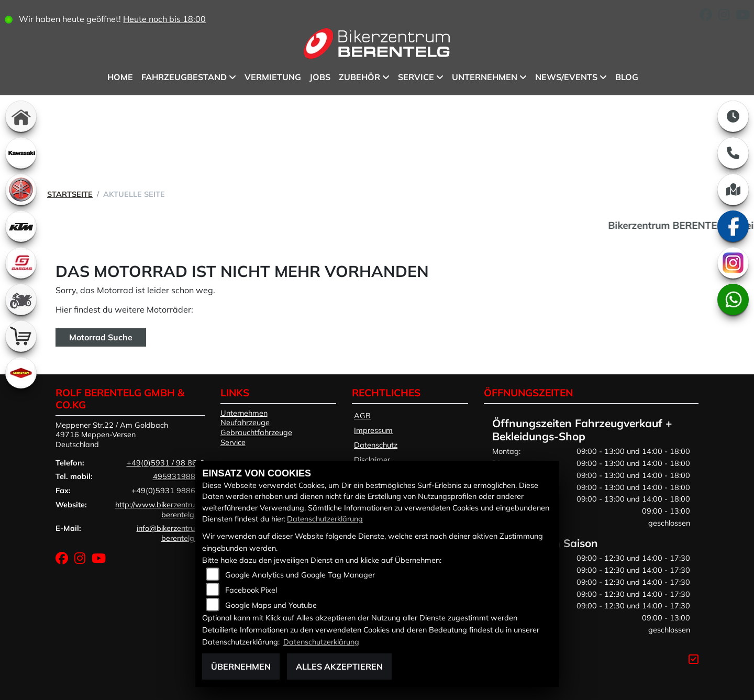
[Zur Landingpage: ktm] (21, 226)
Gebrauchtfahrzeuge (256, 432)
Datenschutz (376, 445)
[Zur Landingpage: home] (21, 116)
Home (120, 77)
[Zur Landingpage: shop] (21, 336)
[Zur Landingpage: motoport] (21, 373)
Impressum (373, 430)
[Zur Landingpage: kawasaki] (21, 153)
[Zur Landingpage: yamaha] (21, 190)
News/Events (566, 77)
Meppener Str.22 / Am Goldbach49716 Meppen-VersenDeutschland (112, 435)
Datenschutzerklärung (325, 519)
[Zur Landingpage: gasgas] (21, 263)
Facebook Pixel (251, 590)
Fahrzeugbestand (184, 77)
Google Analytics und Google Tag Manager (300, 575)
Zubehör (359, 77)
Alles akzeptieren (339, 666)
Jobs (320, 77)
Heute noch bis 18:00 (164, 19)
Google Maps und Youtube (271, 605)
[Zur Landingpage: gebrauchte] (21, 299)
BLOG (627, 77)
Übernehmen (241, 666)
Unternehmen (485, 77)
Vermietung (273, 77)
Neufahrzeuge (245, 423)
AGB (362, 416)
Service (416, 77)
